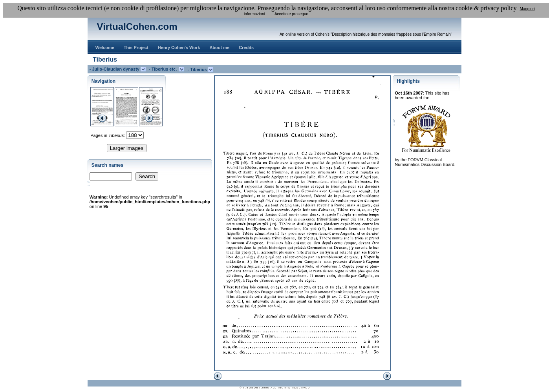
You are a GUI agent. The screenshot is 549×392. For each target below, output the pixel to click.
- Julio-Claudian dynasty (115, 69)
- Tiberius (198, 69)
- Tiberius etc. (164, 69)
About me (219, 47)
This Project (136, 47)
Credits (246, 47)
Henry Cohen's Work (179, 47)
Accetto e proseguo (291, 14)
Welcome (105, 47)
